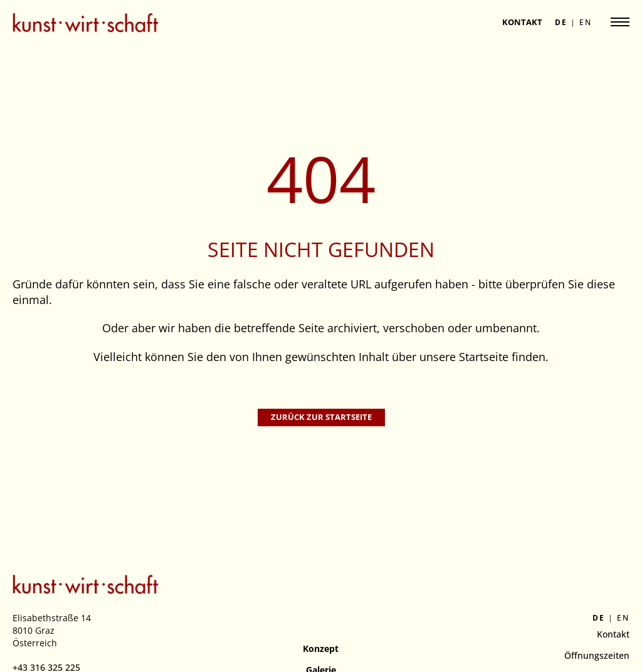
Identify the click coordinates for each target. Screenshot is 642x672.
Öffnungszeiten (597, 655)
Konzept (321, 648)
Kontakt (522, 22)
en (586, 23)
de (561, 23)
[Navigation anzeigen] (620, 22)
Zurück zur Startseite (321, 417)
